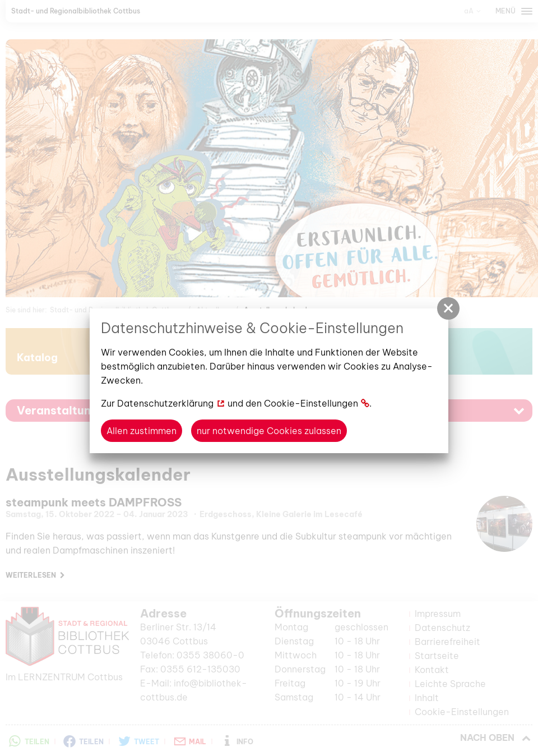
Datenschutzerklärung (165, 403)
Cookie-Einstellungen (311, 403)
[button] (448, 308)
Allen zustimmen (142, 431)
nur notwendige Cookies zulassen (269, 431)
